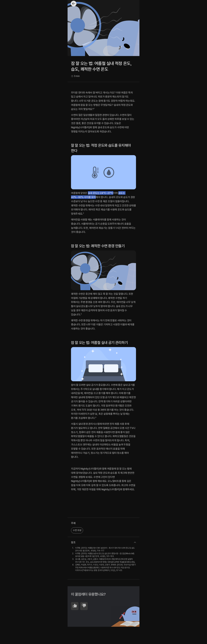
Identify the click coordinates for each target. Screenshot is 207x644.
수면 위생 (77, 530)
